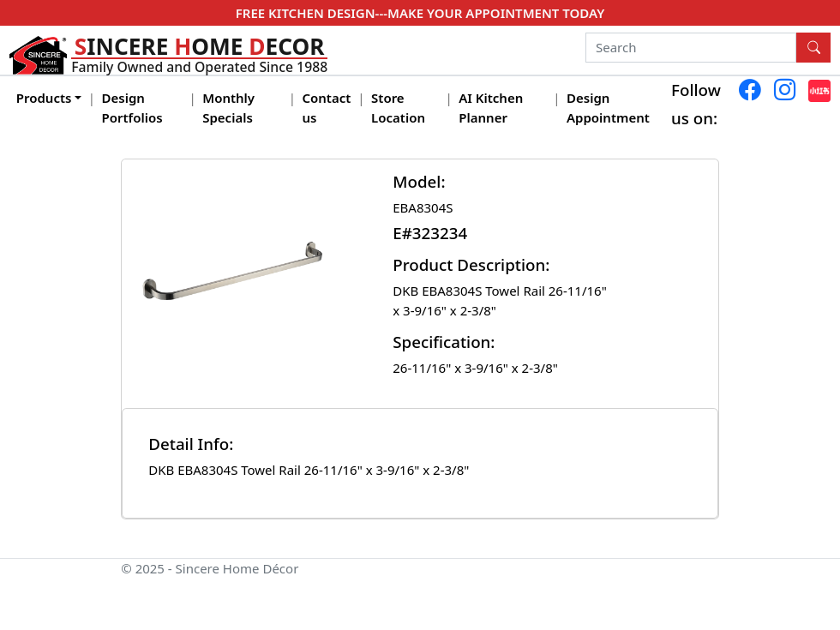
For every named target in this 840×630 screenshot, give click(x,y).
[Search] (691, 48)
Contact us (326, 108)
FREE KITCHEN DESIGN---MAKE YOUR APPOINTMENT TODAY (420, 13)
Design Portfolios (132, 108)
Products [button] (44, 98)
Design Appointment (608, 108)
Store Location (398, 108)
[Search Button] (813, 48)
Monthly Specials (228, 108)
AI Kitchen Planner (491, 108)
